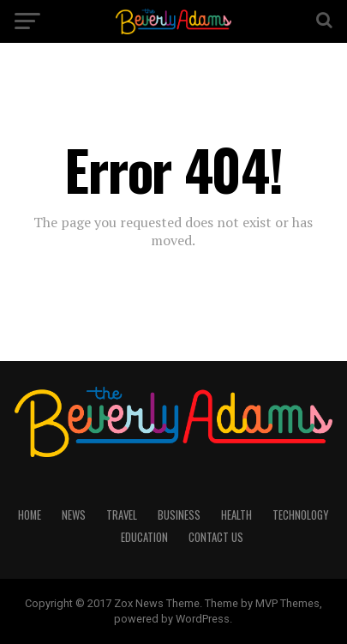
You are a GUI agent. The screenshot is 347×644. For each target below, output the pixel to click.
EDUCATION (144, 537)
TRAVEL (122, 515)
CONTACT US (216, 537)
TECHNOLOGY (300, 515)
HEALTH (236, 515)
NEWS (74, 515)
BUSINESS (179, 515)
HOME (30, 515)
